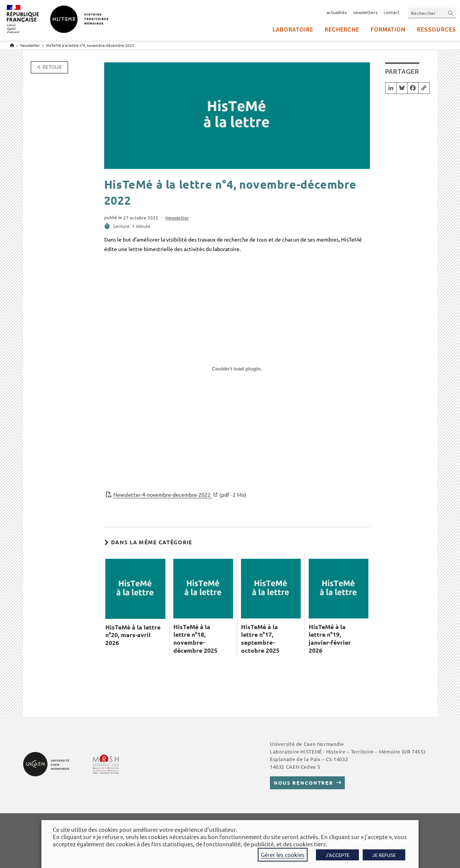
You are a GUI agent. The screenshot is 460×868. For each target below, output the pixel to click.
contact (392, 12)
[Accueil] (12, 45)
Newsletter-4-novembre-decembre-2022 (180, 495)
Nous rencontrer (304, 783)
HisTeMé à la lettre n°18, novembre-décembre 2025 (195, 639)
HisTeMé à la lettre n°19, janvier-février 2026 (330, 639)
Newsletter (177, 218)
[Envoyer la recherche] (451, 13)
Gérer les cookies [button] (283, 854)
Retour (52, 67)
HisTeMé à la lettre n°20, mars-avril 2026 (133, 635)
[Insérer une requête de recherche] (432, 13)
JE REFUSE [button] (384, 855)
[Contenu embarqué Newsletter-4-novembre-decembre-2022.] (237, 372)
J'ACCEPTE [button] (337, 855)
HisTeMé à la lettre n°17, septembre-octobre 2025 (260, 639)
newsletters (365, 12)
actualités (337, 12)
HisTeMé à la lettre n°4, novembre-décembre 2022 (90, 45)
